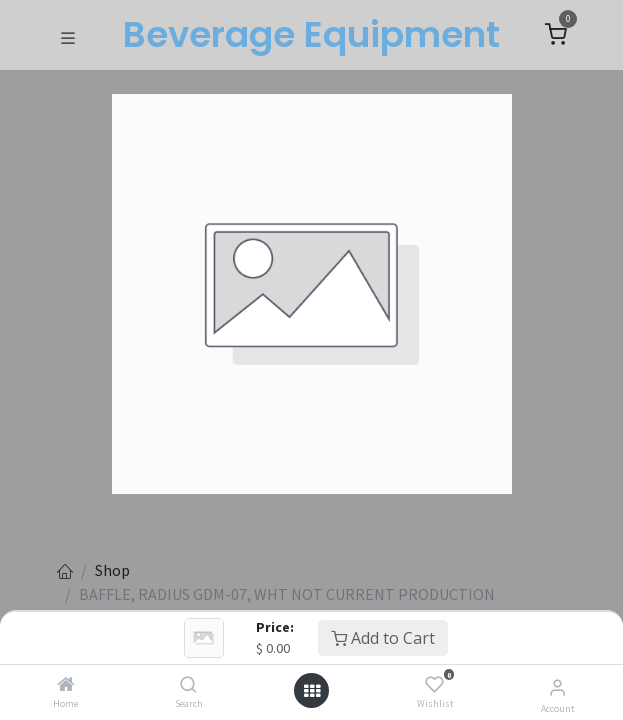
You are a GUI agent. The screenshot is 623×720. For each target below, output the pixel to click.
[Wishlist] (434, 685)
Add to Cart (383, 638)
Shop (112, 570)
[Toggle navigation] (68, 36)
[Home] (66, 685)
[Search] (188, 685)
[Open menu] (312, 691)
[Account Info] (557, 687)
